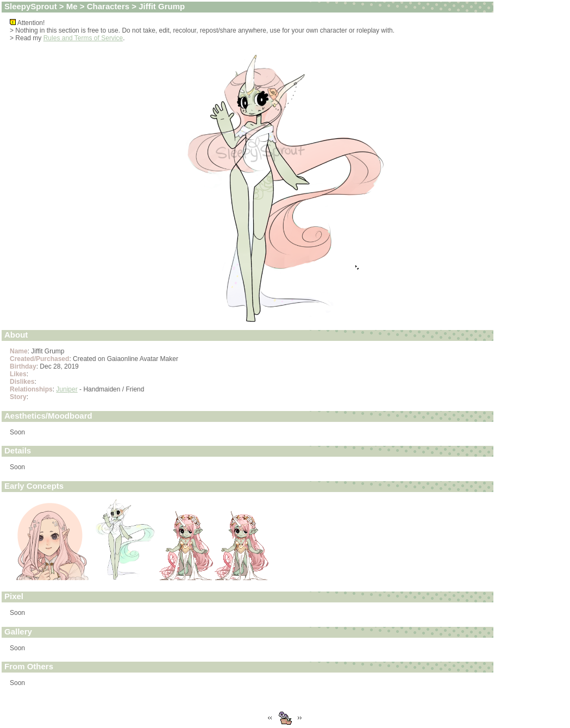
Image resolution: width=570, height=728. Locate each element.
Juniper (67, 389)
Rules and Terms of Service (83, 38)
